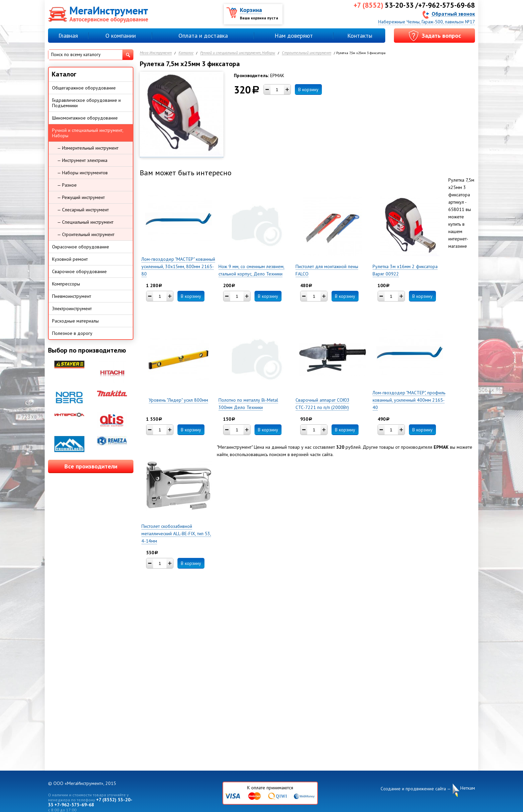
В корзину (308, 89)
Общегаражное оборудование (84, 88)
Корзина (251, 10)
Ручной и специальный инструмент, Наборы (238, 53)
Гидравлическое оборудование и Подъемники (86, 103)
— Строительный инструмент (86, 234)
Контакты (360, 36)
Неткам (468, 788)
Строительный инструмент (307, 53)
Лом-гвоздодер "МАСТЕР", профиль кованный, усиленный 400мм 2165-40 (409, 400)
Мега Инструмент (156, 53)
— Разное (67, 185)
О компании (121, 36)
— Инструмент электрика (82, 160)
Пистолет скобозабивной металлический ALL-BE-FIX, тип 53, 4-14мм (176, 534)
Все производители (91, 466)
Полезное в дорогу (72, 333)
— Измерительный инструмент (88, 148)
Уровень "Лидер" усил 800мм (178, 400)
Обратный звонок (453, 14)
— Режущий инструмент (81, 197)
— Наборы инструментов (82, 173)
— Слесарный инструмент (83, 210)
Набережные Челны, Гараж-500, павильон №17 (427, 22)
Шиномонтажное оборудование (85, 118)
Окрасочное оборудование (81, 247)
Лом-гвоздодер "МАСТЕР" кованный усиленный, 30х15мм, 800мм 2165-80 (178, 266)
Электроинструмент (72, 309)
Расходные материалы (75, 321)
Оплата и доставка (203, 36)
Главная (68, 36)
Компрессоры (66, 284)
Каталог (186, 53)
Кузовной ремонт (70, 259)
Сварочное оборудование (79, 271)
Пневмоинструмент (72, 296)
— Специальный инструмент (85, 222)
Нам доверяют (294, 36)
